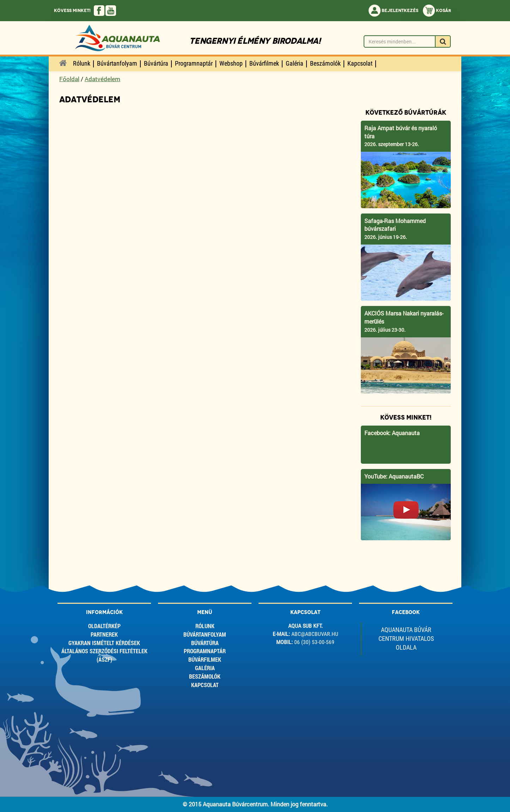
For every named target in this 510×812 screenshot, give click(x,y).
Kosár (437, 11)
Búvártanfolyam (205, 634)
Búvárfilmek (205, 659)
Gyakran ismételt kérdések (104, 643)
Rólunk (205, 626)
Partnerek (104, 634)
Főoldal (69, 79)
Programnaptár (205, 651)
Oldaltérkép (104, 626)
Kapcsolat (205, 685)
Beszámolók (205, 676)
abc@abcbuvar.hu (315, 634)
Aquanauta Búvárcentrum (405, 449)
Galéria (205, 668)
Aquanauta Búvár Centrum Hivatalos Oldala (406, 639)
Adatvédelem (102, 79)
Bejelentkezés (393, 11)
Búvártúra (205, 643)
